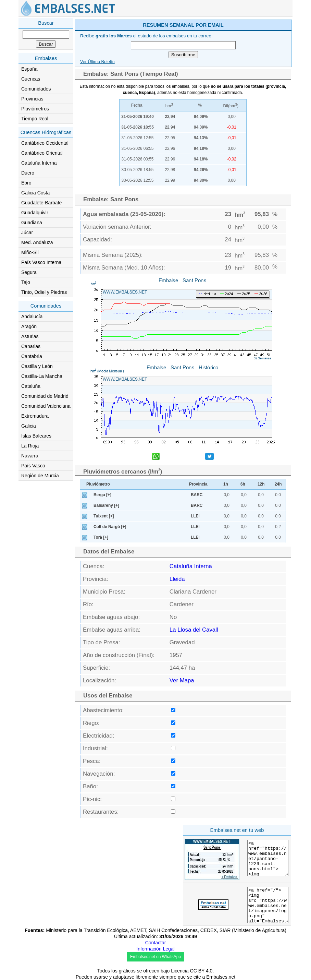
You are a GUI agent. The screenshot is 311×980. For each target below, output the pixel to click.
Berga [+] (102, 495)
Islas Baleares (36, 436)
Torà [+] (101, 537)
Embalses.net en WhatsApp (155, 957)
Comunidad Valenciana (46, 406)
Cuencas (31, 79)
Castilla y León (37, 366)
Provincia (198, 484)
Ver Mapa (182, 680)
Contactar (156, 943)
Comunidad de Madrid (45, 396)
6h (243, 484)
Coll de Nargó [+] (110, 527)
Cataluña (31, 386)
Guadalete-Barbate (41, 203)
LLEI (195, 516)
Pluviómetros (35, 109)
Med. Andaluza (37, 242)
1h (226, 484)
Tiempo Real (35, 119)
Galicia (29, 426)
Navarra (30, 456)
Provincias (32, 99)
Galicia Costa (35, 193)
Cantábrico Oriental (42, 153)
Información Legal (155, 949)
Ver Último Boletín (97, 62)
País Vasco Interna (41, 262)
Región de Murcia (40, 476)
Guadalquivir (35, 213)
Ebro (26, 183)
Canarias (31, 346)
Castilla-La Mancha (42, 376)
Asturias (30, 336)
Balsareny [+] (106, 505)
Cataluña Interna (39, 163)
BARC (197, 495)
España (29, 69)
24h (278, 484)
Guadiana (32, 223)
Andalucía (32, 316)
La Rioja (30, 446)
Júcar (27, 232)
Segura (29, 272)
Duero (28, 173)
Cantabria (32, 356)
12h (261, 484)
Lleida (177, 579)
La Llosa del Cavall (194, 630)
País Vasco (33, 466)
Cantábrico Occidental (45, 143)
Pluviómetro (98, 484)
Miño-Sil (30, 252)
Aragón (29, 326)
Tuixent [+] (104, 516)
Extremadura (35, 416)
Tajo (26, 282)
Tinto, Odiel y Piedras (44, 292)
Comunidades (36, 89)
